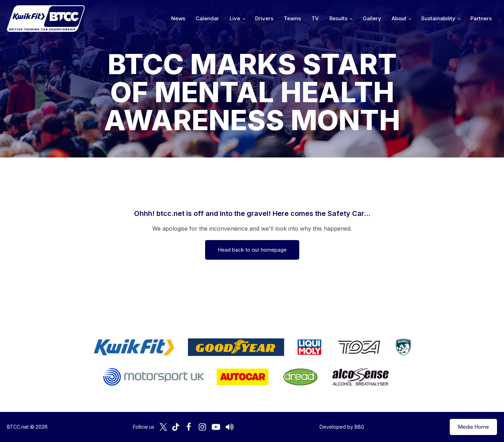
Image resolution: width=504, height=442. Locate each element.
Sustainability (438, 18)
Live (235, 18)
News (178, 18)
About (399, 18)
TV (315, 18)
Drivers (264, 18)
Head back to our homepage (252, 250)
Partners (481, 18)
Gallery (372, 18)
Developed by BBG (342, 427)
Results (338, 18)
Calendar (207, 18)
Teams (292, 18)
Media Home (473, 427)
